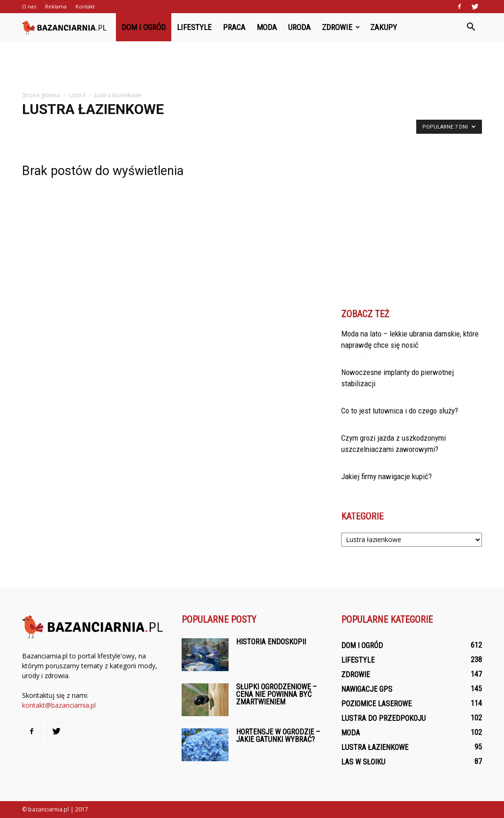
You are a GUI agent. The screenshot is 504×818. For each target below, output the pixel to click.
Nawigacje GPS (367, 689)
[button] (471, 27)
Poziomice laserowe (376, 704)
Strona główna (41, 95)
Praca (234, 27)
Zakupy (384, 27)
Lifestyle (194, 27)
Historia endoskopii (271, 642)
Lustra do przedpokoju (383, 718)
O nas (29, 6)
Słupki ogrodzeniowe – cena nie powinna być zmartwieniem (276, 694)
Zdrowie (341, 27)
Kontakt (85, 6)
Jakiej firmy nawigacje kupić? (386, 476)
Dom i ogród (144, 27)
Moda (267, 27)
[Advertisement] (252, 67)
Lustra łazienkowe (375, 747)
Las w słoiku (363, 762)
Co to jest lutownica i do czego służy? (400, 411)
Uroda (299, 27)
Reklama (56, 6)
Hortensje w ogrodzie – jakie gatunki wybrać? (278, 736)
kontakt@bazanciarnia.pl (59, 705)
